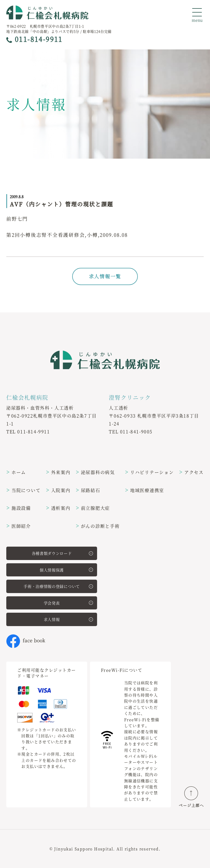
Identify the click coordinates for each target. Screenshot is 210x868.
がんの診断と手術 (98, 526)
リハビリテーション (149, 472)
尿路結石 (88, 490)
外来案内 (58, 472)
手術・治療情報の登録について (58, 586)
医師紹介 (19, 526)
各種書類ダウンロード (62, 553)
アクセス (191, 472)
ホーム (16, 472)
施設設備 (19, 508)
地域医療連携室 (145, 490)
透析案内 (58, 508)
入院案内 (58, 490)
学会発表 (68, 603)
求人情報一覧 (105, 276)
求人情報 (68, 619)
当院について (23, 490)
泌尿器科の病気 (95, 472)
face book (26, 640)
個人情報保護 (66, 570)
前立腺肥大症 (93, 508)
